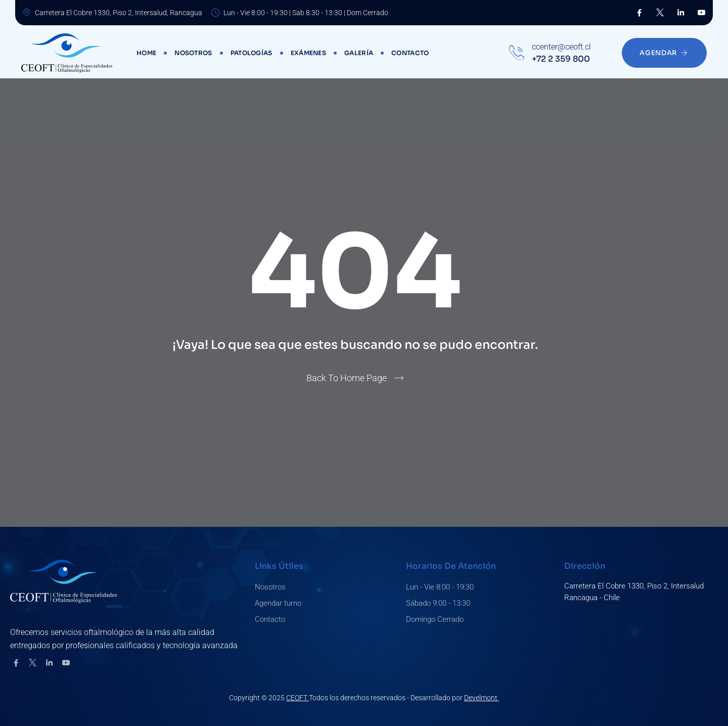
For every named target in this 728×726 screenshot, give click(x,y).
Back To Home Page (347, 378)
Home (146, 53)
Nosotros (193, 53)
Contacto (410, 53)
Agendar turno (278, 603)
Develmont (482, 698)
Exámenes (308, 53)
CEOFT (298, 698)
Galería (359, 53)
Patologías (252, 53)
